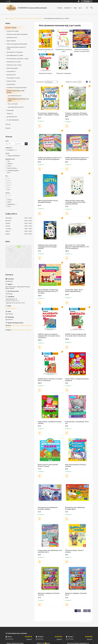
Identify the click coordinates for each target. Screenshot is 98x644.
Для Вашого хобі (12, 38)
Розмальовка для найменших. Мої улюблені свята (50, 551)
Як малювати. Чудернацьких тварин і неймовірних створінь (48, 114)
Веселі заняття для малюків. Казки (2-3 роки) (48, 465)
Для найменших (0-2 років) (15, 55)
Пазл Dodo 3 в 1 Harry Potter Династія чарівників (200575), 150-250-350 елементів (77, 247)
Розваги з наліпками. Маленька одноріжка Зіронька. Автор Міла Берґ (77, 115)
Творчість (10, 114)
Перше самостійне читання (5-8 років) (16, 48)
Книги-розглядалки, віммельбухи (17, 44)
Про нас (8, 124)
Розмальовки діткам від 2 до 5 (64, 50)
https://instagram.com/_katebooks (22, 330)
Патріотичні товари (13, 31)
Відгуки (8, 128)
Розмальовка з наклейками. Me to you (77, 422)
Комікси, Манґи (11, 81)
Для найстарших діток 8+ (16, 107)
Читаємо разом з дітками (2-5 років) (18, 59)
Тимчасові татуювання (64, 73)
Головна (60, 8)
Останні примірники (13, 120)
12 (85, 611)
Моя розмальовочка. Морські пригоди (75, 465)
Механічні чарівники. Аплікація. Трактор (49, 594)
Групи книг (67, 8)
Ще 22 (9, 172)
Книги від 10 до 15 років (14, 65)
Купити (39, 126)
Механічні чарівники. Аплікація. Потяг (76, 594)
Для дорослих (11, 75)
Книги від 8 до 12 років (14, 62)
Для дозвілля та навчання (15, 52)
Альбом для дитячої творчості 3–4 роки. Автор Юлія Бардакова (50, 158)
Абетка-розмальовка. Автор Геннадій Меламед (48, 201)
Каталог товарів (11, 28)
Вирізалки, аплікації (45, 73)
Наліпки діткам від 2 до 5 (45, 50)
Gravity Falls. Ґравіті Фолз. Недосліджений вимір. (74, 290)
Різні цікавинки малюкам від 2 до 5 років (19, 100)
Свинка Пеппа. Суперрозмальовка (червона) (77, 380)
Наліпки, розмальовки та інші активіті (32, 18)
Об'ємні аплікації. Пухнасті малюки (74, 551)
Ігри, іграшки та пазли (13, 78)
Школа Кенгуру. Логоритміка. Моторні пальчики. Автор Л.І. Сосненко (48, 291)
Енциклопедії (11, 84)
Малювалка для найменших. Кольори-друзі (75, 508)
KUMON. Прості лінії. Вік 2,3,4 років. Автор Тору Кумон (50, 380)
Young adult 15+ (12, 71)
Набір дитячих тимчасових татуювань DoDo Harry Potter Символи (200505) (75, 202)
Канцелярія (10, 110)
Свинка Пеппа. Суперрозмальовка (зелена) (50, 422)
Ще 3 (9, 189)
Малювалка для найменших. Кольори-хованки (48, 508)
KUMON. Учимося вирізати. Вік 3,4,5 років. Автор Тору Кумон (76, 335)
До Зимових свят (12, 117)
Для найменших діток (15, 96)
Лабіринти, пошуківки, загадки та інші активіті (82, 50)
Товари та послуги (14, 18)
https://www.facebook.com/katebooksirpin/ (19, 326)
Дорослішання (11, 41)
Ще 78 (9, 206)
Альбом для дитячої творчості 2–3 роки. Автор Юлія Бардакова (77, 158)
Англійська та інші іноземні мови (17, 88)
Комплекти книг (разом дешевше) (17, 34)
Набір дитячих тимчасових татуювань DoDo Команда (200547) (47, 247)
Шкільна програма (12, 68)
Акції (75, 8)
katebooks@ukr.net (11, 308)
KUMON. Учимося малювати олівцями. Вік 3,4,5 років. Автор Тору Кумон (49, 336)
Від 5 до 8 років (13, 104)
